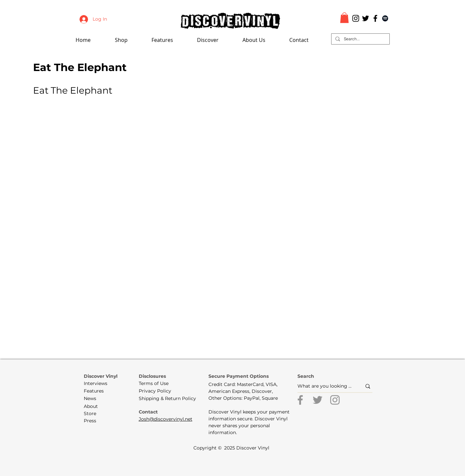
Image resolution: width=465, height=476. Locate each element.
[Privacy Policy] (155, 391)
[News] (95, 399)
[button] (171, 40)
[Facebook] (300, 400)
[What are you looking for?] (325, 386)
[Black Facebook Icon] (375, 18)
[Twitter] (318, 400)
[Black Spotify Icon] (385, 18)
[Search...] (360, 39)
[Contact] (150, 412)
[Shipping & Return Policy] (167, 399)
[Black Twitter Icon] (366, 18)
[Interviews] (98, 384)
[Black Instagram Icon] (356, 18)
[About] (95, 407)
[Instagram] (335, 400)
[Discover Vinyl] (101, 376)
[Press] (95, 421)
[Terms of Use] (154, 384)
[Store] (95, 414)
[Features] (98, 391)
